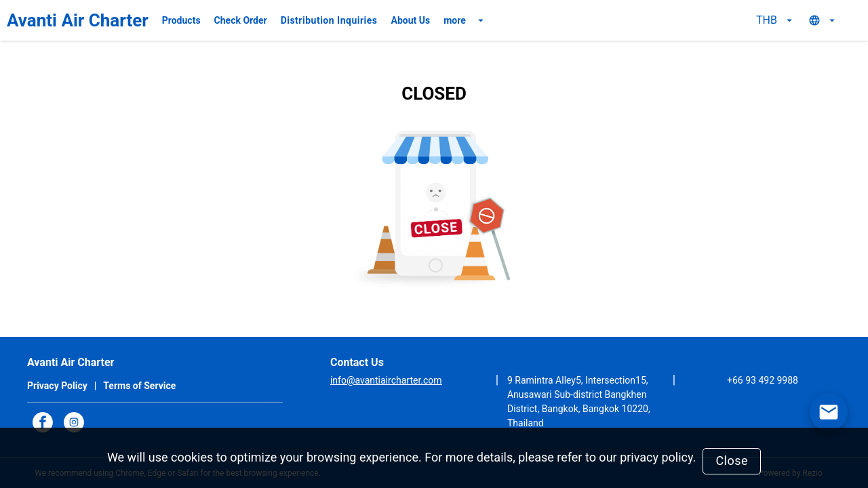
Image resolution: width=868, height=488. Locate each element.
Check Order (241, 20)
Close (732, 461)
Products (181, 20)
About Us (411, 20)
